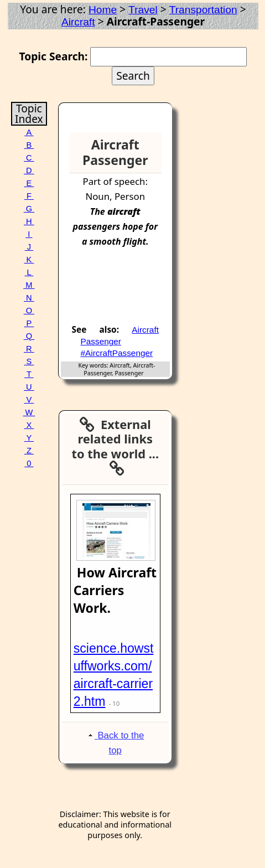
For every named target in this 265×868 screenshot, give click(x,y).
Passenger (101, 341)
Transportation (203, 10)
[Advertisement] (127, 290)
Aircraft (78, 22)
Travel (143, 10)
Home (103, 10)
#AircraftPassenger (117, 353)
